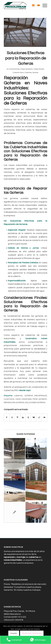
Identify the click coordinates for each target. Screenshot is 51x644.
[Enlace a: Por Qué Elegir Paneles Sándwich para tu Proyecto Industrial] (36, 449)
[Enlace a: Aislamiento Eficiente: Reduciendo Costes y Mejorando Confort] (14, 491)
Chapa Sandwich (26, 69)
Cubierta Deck (18, 73)
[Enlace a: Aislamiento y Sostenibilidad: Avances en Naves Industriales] (36, 490)
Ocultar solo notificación (32, 633)
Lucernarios (9, 399)
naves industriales (23, 399)
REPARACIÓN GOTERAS (14, 403)
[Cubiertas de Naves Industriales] (21, 6)
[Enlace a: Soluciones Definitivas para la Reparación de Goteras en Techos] (14, 470)
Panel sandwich (40, 399)
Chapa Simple (39, 69)
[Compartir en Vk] (34, 417)
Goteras (35, 73)
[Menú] (43, 6)
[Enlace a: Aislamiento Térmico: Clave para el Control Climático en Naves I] (36, 470)
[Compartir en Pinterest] (17, 417)
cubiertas (18, 396)
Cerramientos (14, 69)
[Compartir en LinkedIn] (23, 417)
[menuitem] (43, 6)
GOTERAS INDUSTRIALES (36, 396)
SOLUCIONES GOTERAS (35, 403)
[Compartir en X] (12, 417)
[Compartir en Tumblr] (28, 417)
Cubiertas (28, 73)
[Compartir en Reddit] (39, 417)
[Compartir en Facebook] (7, 417)
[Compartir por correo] (44, 417)
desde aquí (25, 390)
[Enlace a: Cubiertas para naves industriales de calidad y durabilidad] (14, 512)
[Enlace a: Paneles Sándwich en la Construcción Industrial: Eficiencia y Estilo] (36, 512)
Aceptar (14, 633)
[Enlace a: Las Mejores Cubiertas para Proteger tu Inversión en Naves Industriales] (14, 449)
